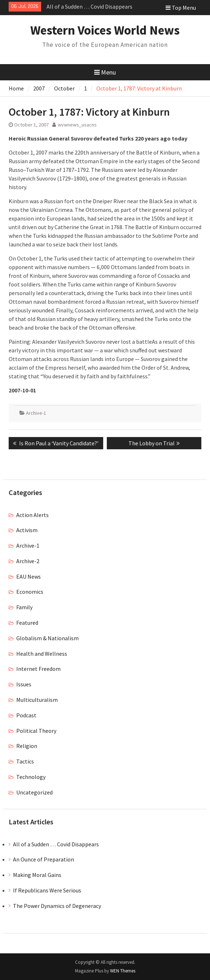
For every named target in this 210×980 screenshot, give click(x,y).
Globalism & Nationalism (47, 638)
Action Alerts (32, 515)
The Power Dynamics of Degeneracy (57, 906)
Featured (27, 623)
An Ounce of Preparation (43, 859)
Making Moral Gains (37, 875)
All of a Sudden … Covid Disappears (89, 6)
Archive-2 (28, 561)
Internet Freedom (38, 669)
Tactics (25, 761)
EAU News (29, 576)
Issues (24, 684)
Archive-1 (36, 413)
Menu (105, 72)
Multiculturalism (37, 700)
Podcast (26, 715)
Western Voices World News (105, 30)
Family (24, 607)
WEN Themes (123, 971)
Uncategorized (34, 792)
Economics (30, 592)
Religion (27, 746)
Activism (27, 530)
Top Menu (181, 8)
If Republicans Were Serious (47, 890)
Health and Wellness (42, 654)
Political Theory (36, 731)
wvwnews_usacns (77, 125)
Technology (31, 777)
